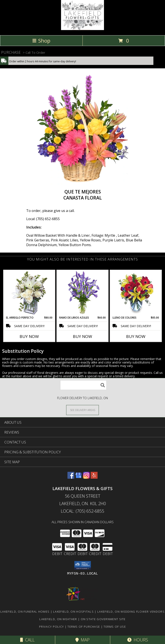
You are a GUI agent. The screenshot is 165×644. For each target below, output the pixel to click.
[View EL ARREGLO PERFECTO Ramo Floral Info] (29, 293)
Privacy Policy (51, 627)
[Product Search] (83, 385)
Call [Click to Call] (27, 640)
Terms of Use (115, 627)
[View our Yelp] (94, 477)
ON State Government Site (103, 619)
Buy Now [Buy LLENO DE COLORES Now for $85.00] (136, 336)
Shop (41, 41)
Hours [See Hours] (138, 640)
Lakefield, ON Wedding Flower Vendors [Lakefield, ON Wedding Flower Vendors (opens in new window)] (131, 612)
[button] (83, 565)
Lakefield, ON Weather (58, 619)
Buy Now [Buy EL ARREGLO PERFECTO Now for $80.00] (29, 336)
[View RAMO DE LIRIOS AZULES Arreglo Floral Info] (83, 293)
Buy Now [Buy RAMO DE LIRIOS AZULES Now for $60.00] (82, 336)
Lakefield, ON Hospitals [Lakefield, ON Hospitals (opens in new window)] (73, 612)
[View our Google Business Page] (79, 477)
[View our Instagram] (86, 477)
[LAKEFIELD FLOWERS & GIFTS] (82, 29)
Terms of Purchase (84, 627)
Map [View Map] (82, 640)
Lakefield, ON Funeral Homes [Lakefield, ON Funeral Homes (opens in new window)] (25, 612)
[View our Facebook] (71, 477)
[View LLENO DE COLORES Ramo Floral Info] (136, 293)
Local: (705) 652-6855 (43, 219)
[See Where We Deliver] (82, 410)
